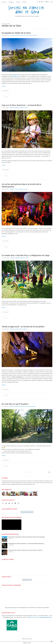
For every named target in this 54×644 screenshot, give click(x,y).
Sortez (24, 2)
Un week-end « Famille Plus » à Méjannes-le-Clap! (26, 255)
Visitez (18, 2)
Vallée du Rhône (32, 406)
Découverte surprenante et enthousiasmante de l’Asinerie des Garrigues (27, 537)
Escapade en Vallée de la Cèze (16, 33)
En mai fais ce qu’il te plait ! (15, 404)
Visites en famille (33, 35)
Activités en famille (15, 35)
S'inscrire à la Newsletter (27, 512)
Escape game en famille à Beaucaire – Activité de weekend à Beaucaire (26, 544)
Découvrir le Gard (27, 580)
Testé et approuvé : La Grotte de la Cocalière (23, 327)
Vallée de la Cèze (24, 35)
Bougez (11, 2)
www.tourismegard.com (46, 617)
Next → (50, 472)
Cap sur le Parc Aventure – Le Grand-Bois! (22, 105)
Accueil (4, 2)
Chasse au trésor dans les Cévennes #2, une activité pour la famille (25, 550)
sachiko (4, 86)
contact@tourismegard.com (33, 617)
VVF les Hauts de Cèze (15, 76)
